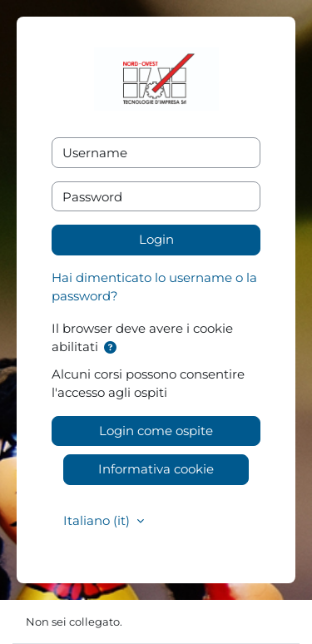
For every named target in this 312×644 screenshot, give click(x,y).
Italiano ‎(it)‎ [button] (98, 520)
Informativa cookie (156, 469)
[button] (110, 348)
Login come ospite (156, 431)
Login (156, 239)
